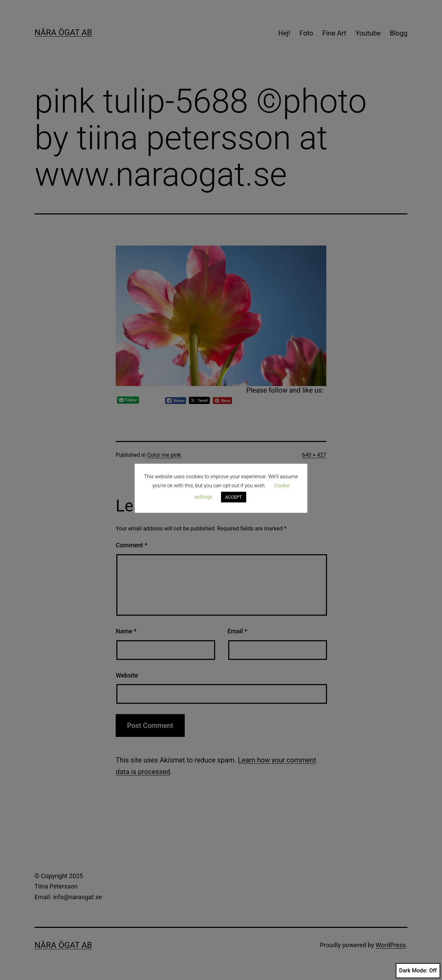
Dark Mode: (418, 971)
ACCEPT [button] (234, 497)
